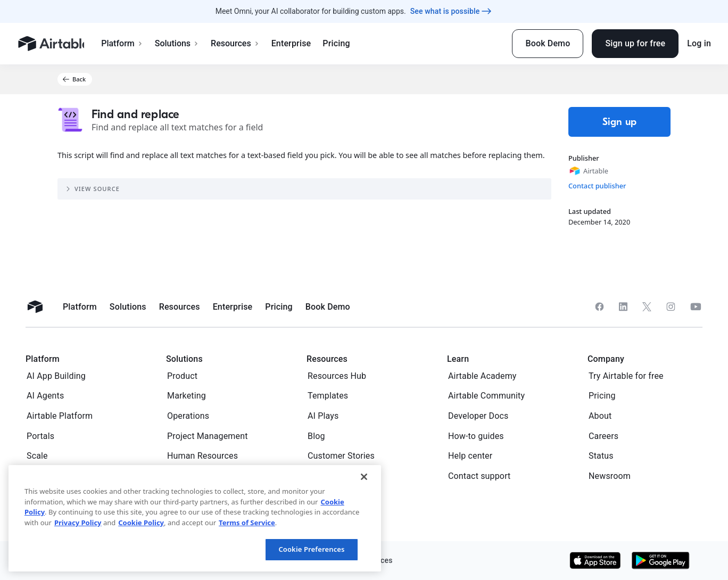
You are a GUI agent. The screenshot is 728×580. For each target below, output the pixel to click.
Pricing (341, 43)
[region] (195, 518)
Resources (241, 43)
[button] (75, 79)
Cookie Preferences (311, 549)
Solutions (182, 43)
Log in (699, 43)
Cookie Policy (141, 523)
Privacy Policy (78, 523)
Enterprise (297, 43)
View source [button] (92, 189)
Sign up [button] (619, 122)
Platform (127, 43)
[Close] (364, 477)
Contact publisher (597, 186)
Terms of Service (247, 523)
